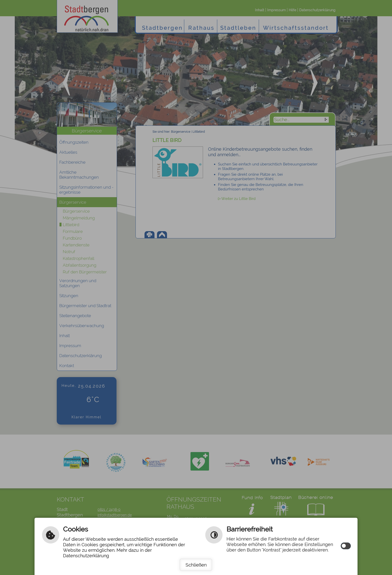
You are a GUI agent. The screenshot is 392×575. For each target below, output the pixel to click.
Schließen (196, 565)
